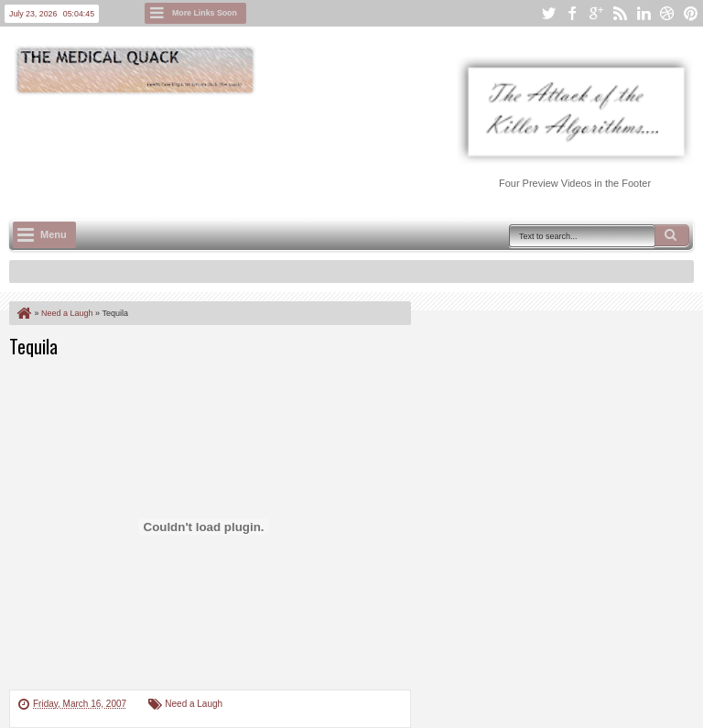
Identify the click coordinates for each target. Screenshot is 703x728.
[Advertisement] (342, 147)
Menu (54, 234)
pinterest (691, 13)
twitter (548, 13)
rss (620, 13)
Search (672, 235)
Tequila (33, 346)
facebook (572, 13)
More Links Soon (205, 13)
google (596, 13)
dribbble (667, 13)
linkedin (644, 13)
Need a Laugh (194, 704)
